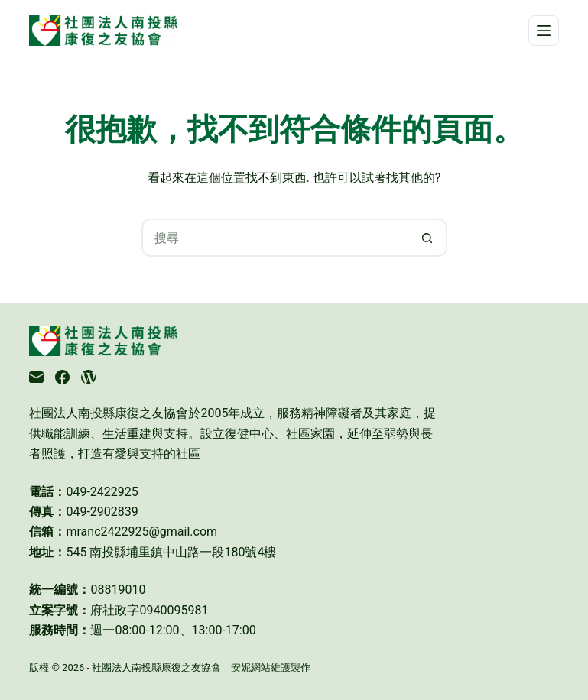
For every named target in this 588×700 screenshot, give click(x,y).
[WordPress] (88, 377)
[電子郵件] (36, 377)
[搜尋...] (275, 238)
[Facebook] (62, 377)
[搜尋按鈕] (428, 238)
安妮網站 (251, 668)
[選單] (544, 31)
